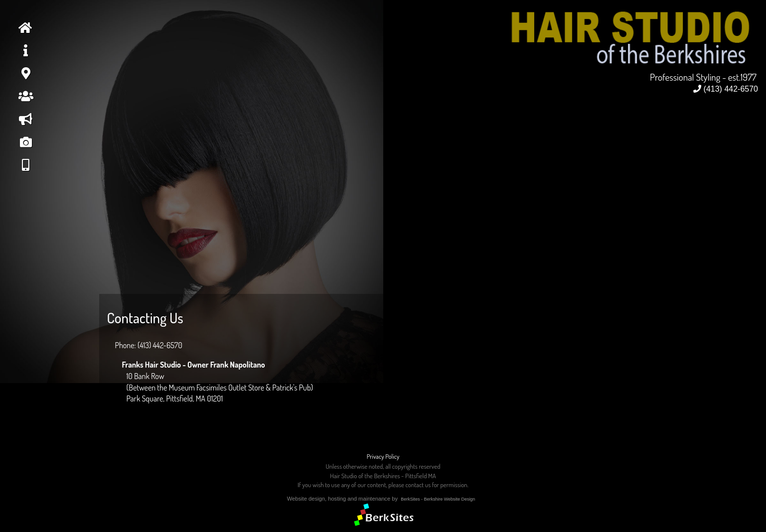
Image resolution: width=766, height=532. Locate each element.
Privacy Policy (383, 456)
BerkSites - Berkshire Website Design (438, 499)
